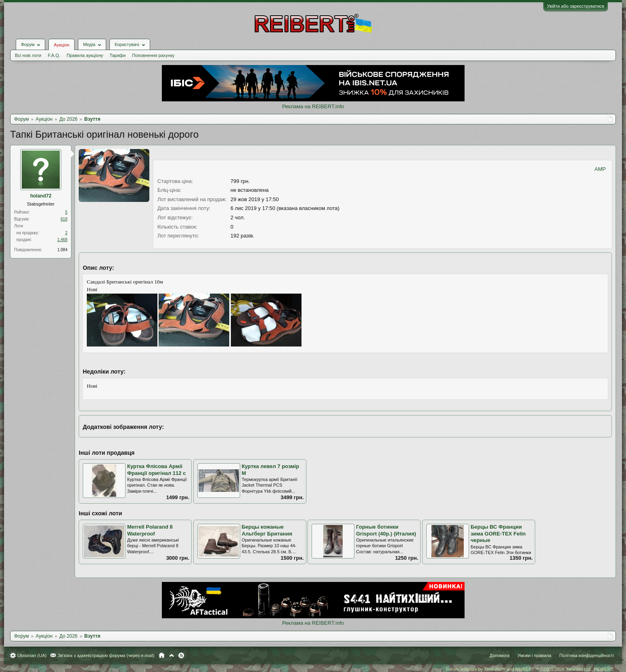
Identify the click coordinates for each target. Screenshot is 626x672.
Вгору (172, 655)
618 (64, 219)
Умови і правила (534, 655)
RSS (181, 655)
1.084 (62, 250)
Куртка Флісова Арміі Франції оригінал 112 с (156, 470)
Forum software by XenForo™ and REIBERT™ (530, 669)
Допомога (499, 655)
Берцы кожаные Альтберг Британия (267, 530)
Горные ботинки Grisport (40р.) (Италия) (386, 530)
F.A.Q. (54, 55)
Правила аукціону (85, 55)
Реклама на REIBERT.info (313, 106)
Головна (162, 655)
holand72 (41, 196)
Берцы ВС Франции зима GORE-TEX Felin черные (498, 533)
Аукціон (61, 45)
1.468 (62, 240)
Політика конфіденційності (587, 655)
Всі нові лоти (28, 55)
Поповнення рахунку (153, 55)
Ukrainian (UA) (32, 655)
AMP (600, 169)
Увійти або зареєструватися (576, 6)
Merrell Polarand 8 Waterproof (150, 530)
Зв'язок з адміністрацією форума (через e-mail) (106, 655)
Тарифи (118, 55)
